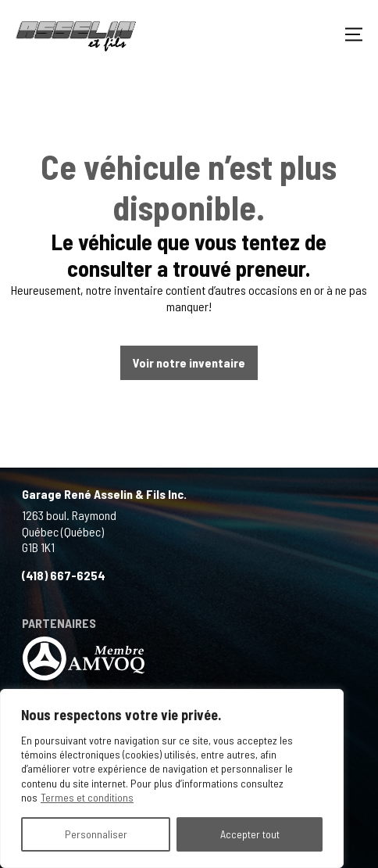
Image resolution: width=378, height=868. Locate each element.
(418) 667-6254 (64, 575)
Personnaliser (96, 834)
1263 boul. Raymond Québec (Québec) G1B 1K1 (69, 531)
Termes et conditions (87, 797)
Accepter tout (250, 834)
